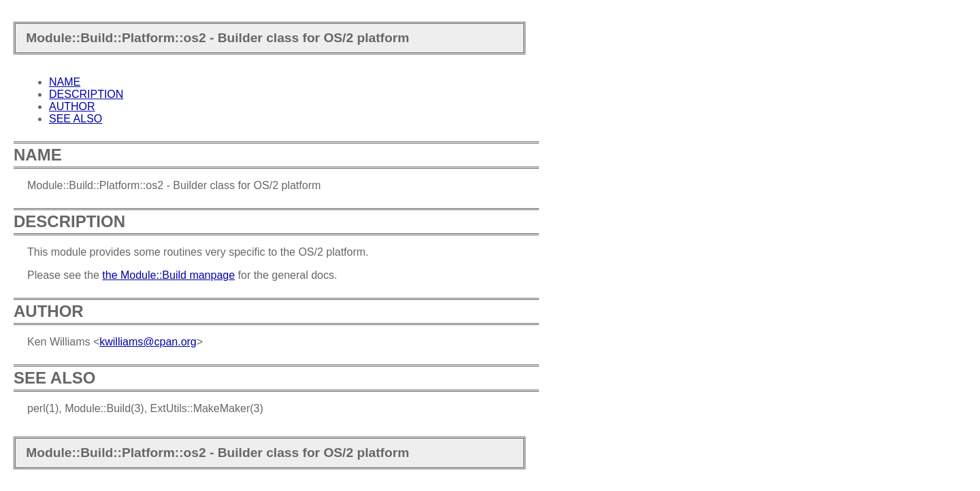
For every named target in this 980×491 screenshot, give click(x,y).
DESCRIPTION (86, 94)
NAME (65, 82)
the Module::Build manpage (168, 275)
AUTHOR (72, 106)
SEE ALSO (76, 119)
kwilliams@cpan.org (148, 342)
